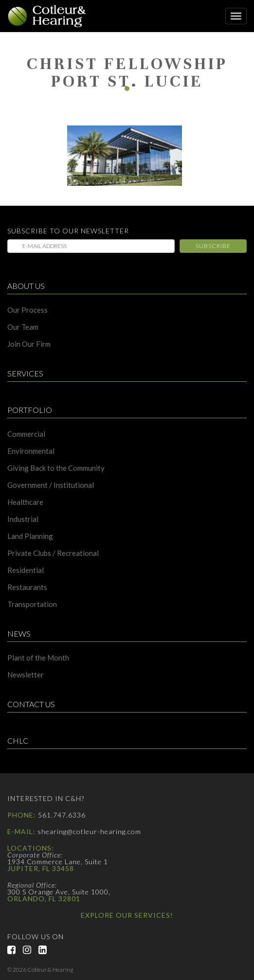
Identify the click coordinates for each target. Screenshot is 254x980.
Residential (26, 570)
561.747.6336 (62, 815)
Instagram (31, 950)
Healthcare (25, 502)
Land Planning (30, 536)
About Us (26, 286)
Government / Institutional (51, 485)
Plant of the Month (38, 658)
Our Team (23, 327)
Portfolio (30, 410)
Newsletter (26, 675)
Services (25, 374)
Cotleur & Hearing (51, 16)
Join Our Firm (29, 344)
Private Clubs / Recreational (53, 553)
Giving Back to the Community (56, 468)
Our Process (27, 310)
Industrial (23, 519)
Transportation (32, 604)
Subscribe (213, 246)
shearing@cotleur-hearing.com (89, 831)
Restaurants (27, 587)
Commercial (26, 434)
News (19, 634)
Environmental (31, 451)
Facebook (15, 950)
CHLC (18, 741)
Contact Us (31, 704)
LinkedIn (46, 950)
